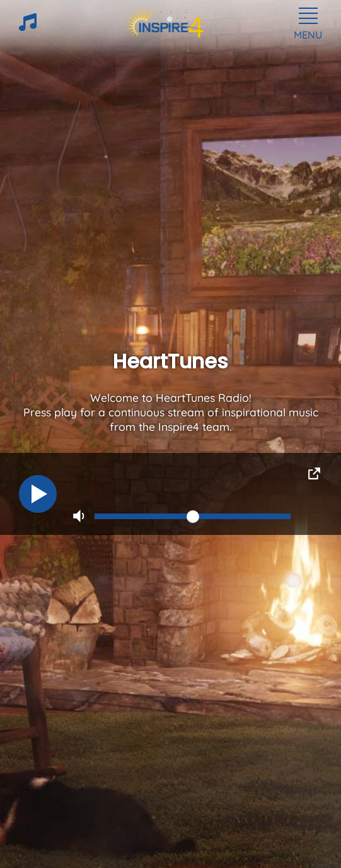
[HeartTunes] (28, 27)
